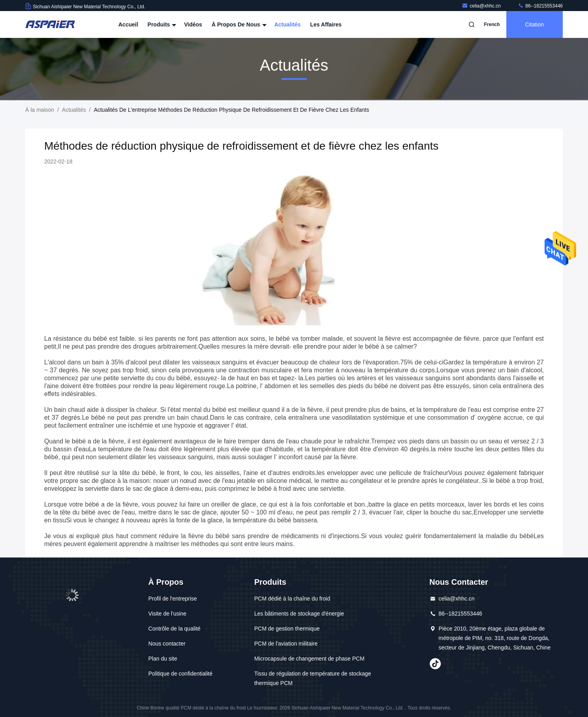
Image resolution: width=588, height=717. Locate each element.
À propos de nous (238, 24)
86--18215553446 (540, 6)
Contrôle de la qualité (174, 629)
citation (535, 24)
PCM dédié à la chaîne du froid (292, 599)
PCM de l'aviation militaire (286, 644)
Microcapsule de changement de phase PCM (309, 659)
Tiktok (435, 664)
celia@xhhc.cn (482, 6)
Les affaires (326, 24)
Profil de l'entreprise (173, 599)
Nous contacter (167, 644)
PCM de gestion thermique (287, 629)
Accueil (128, 24)
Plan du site (163, 659)
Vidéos (193, 24)
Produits (161, 24)
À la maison (40, 110)
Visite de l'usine (168, 614)
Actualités (287, 24)
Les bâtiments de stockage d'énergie (299, 614)
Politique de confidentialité (181, 674)
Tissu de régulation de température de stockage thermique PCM (313, 678)
